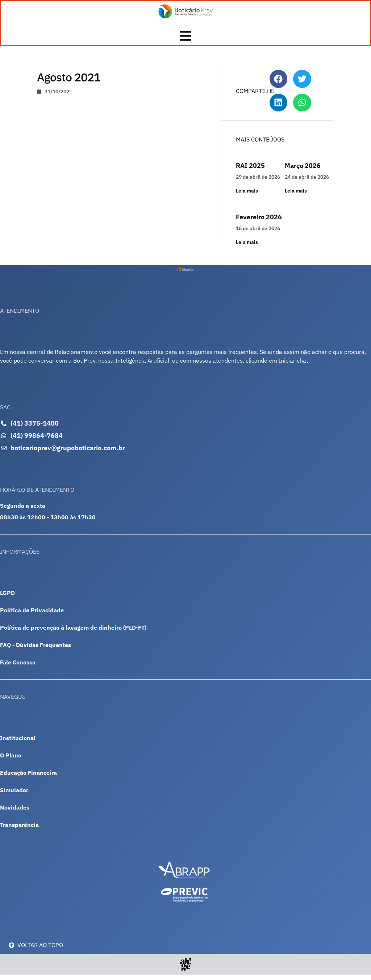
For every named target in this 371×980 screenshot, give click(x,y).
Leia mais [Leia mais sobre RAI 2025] (247, 196)
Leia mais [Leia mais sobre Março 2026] (296, 196)
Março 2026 (303, 171)
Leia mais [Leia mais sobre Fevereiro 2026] (247, 248)
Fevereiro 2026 (259, 222)
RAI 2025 (250, 171)
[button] (279, 84)
